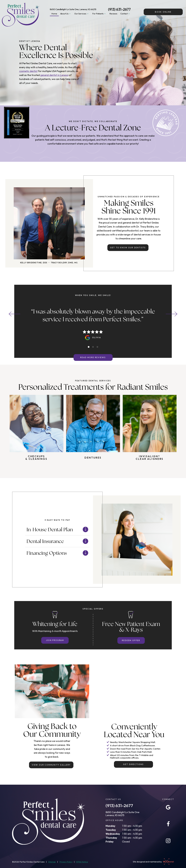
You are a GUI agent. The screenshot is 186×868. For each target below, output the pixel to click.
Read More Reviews (93, 357)
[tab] (89, 347)
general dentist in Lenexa (54, 75)
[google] (168, 807)
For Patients (99, 14)
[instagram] (168, 841)
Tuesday (111, 830)
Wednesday (113, 834)
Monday (110, 826)
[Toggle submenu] (70, 14)
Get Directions (133, 764)
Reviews (113, 14)
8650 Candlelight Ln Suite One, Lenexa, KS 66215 (73, 9)
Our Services (82, 14)
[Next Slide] (171, 314)
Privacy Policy (66, 862)
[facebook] (168, 824)
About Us (66, 14)
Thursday (111, 838)
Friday (110, 842)
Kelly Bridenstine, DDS (34, 263)
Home (54, 14)
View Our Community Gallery (51, 765)
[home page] (21, 15)
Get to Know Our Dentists (128, 248)
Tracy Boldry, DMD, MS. (65, 263)
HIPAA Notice (82, 862)
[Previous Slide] (15, 314)
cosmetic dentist (28, 71)
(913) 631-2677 (119, 9)
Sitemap (52, 862)
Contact (125, 14)
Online (163, 12)
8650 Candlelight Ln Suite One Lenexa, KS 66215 (122, 814)
